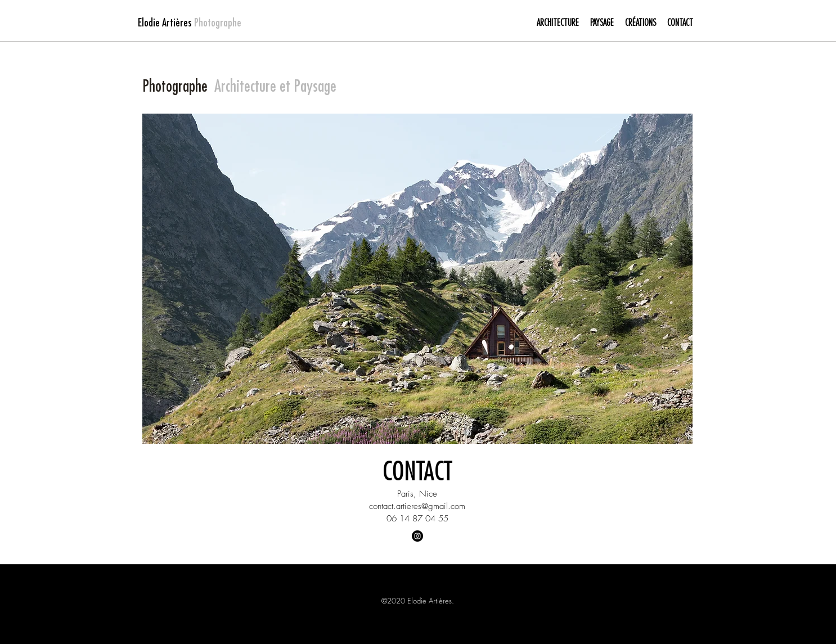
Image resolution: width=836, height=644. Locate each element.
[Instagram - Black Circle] (417, 536)
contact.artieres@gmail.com (417, 506)
